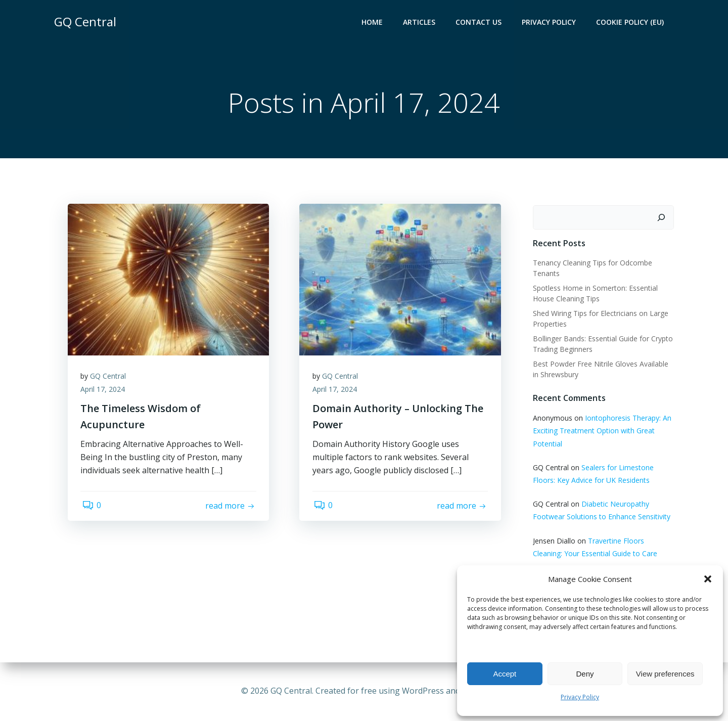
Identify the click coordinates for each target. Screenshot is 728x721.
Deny (585, 674)
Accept (505, 674)
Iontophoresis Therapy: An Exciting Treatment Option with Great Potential (601, 432)
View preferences (665, 674)
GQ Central (110, 379)
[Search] (663, 218)
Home (374, 23)
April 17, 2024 (105, 393)
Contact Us (480, 23)
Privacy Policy (580, 697)
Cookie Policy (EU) (631, 23)
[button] (708, 579)
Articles (421, 23)
